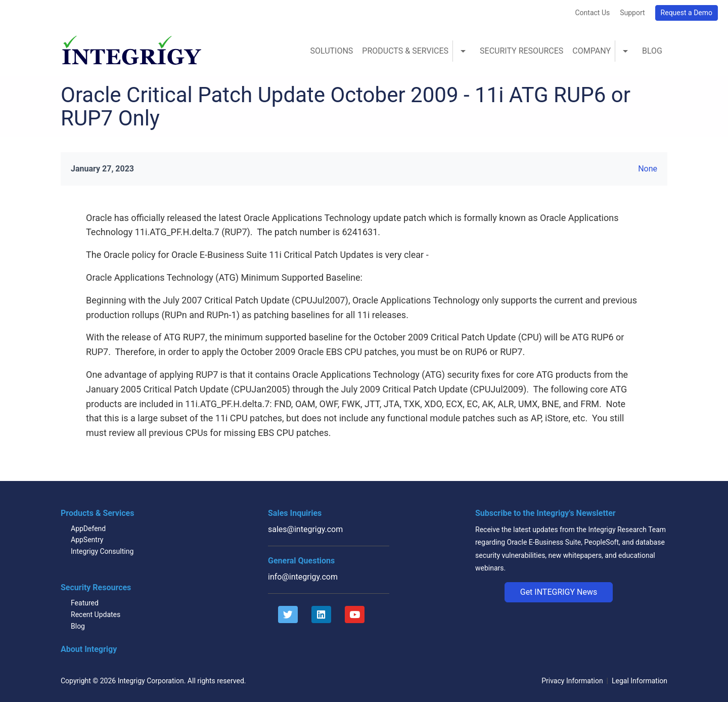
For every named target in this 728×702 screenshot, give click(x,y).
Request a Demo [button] (687, 13)
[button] (559, 592)
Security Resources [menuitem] (521, 51)
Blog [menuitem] (652, 51)
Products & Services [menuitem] (405, 51)
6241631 (360, 232)
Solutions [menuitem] (331, 51)
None (648, 169)
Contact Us (592, 13)
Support (632, 13)
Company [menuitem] (591, 51)
